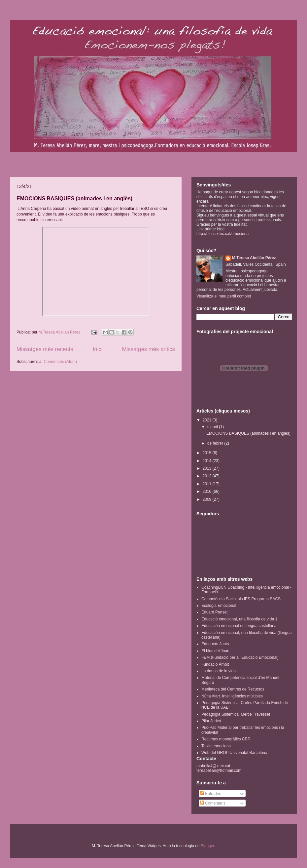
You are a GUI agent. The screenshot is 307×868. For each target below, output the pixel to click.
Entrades (210, 794)
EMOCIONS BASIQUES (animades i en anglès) (74, 198)
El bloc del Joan (215, 651)
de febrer (216, 443)
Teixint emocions (216, 746)
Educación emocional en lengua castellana (239, 626)
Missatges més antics (149, 349)
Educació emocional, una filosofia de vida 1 (239, 619)
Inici (98, 349)
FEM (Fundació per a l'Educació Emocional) (240, 657)
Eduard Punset (214, 612)
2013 (208, 468)
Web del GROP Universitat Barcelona (234, 753)
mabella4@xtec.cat (213, 766)
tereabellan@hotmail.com (219, 770)
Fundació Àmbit (215, 664)
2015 (208, 453)
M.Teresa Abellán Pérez (254, 258)
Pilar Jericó (211, 721)
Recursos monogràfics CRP (226, 739)
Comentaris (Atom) (60, 362)
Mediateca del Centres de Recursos (233, 689)
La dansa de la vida (219, 671)
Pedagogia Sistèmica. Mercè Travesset (236, 714)
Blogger (207, 846)
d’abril (213, 427)
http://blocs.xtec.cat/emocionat (223, 234)
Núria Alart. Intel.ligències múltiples (232, 696)
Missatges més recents (45, 349)
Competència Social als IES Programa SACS (241, 599)
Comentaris (213, 803)
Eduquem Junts (215, 644)
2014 (208, 461)
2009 (208, 499)
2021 (208, 420)
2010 (208, 492)
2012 (208, 476)
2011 (208, 484)
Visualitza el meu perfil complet (224, 296)
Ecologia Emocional (219, 606)
